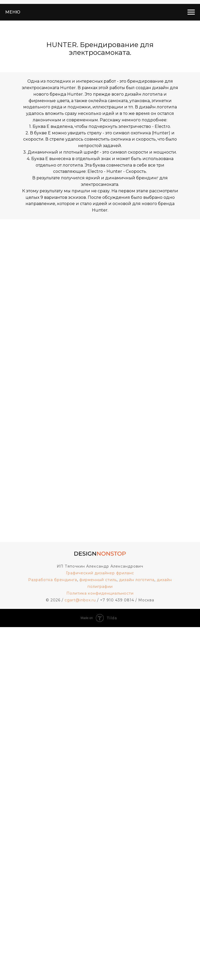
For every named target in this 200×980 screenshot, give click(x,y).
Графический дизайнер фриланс (100, 573)
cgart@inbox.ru (80, 600)
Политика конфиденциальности (100, 593)
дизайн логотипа (137, 580)
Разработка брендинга (53, 580)
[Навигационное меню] (191, 12)
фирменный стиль (98, 580)
